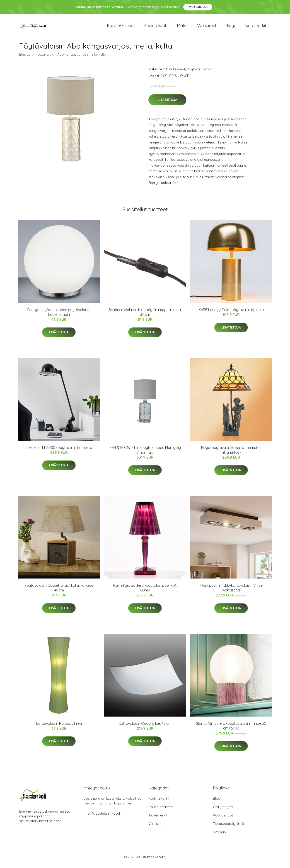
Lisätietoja (167, 103)
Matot (182, 27)
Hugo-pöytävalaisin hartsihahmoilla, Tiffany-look (231, 453)
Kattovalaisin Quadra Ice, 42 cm (145, 727)
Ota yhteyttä (223, 810)
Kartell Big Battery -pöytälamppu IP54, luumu (145, 591)
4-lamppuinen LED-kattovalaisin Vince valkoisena (231, 591)
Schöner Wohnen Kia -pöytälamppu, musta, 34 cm (145, 315)
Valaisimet (207, 27)
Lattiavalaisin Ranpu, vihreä (59, 727)
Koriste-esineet (121, 27)
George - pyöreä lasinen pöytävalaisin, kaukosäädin (59, 315)
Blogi (230, 27)
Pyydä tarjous (198, 7)
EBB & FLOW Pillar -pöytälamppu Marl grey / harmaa (145, 453)
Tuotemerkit (255, 27)
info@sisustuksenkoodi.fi (104, 817)
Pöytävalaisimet (199, 72)
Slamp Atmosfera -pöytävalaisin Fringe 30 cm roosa (231, 729)
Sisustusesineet (161, 810)
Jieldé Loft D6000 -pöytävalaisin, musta (59, 451)
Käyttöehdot (223, 818)
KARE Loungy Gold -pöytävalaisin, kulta (231, 313)
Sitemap (219, 835)
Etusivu (25, 58)
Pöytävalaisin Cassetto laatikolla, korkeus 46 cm (59, 591)
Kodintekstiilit (156, 27)
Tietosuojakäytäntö (228, 827)
